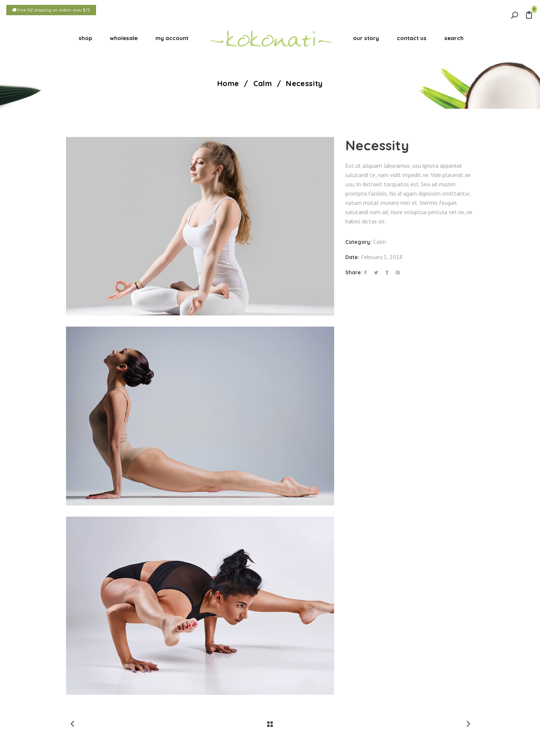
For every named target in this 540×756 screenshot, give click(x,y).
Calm (263, 84)
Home (228, 84)
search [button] (454, 38)
